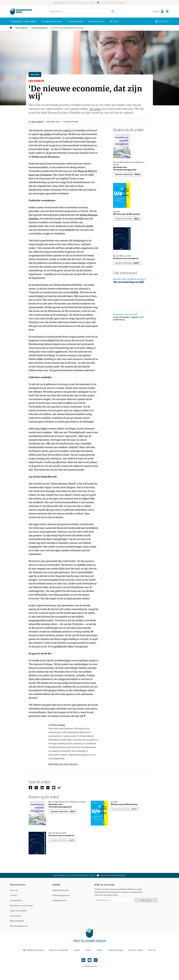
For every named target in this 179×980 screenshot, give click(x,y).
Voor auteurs (16, 916)
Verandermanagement (39, 28)
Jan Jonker (95, 109)
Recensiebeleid (17, 921)
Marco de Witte (86, 171)
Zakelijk (56, 885)
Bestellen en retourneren (22, 906)
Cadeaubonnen (59, 900)
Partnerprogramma (19, 926)
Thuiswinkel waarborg (34, 950)
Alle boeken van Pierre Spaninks (63, 764)
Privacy (88, 950)
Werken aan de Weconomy (45, 157)
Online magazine (22, 28)
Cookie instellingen (116, 950)
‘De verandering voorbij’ (129, 282)
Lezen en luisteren (19, 911)
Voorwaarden (16, 900)
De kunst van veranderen (126, 258)
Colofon (77, 950)
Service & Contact (136, 950)
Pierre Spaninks (37, 122)
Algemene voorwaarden (59, 950)
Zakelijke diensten (61, 890)
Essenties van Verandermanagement (125, 169)
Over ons (14, 890)
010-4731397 (164, 21)
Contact (13, 895)
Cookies (99, 950)
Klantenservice (18, 885)
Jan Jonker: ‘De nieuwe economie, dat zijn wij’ (67, 28)
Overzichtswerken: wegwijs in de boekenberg (128, 318)
